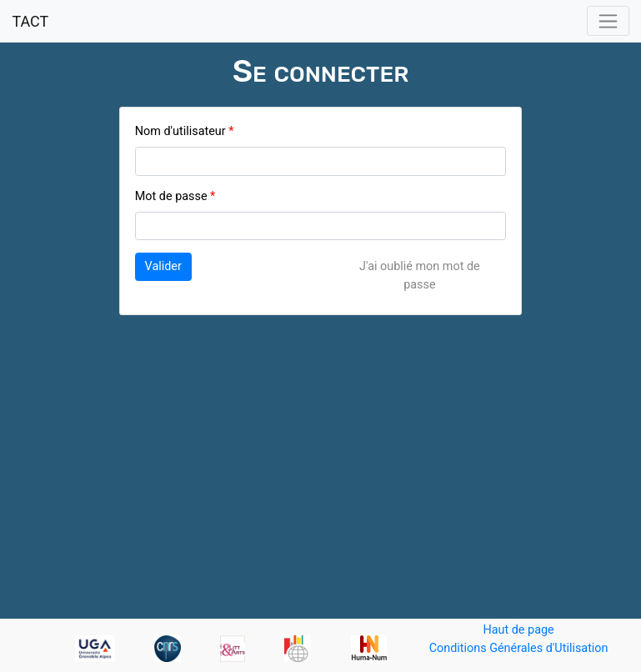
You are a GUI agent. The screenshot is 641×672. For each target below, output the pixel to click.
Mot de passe (171, 196)
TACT (30, 21)
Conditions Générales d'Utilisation (519, 648)
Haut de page (518, 630)
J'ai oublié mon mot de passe (420, 276)
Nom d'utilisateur (180, 131)
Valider (163, 266)
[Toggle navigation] (608, 21)
